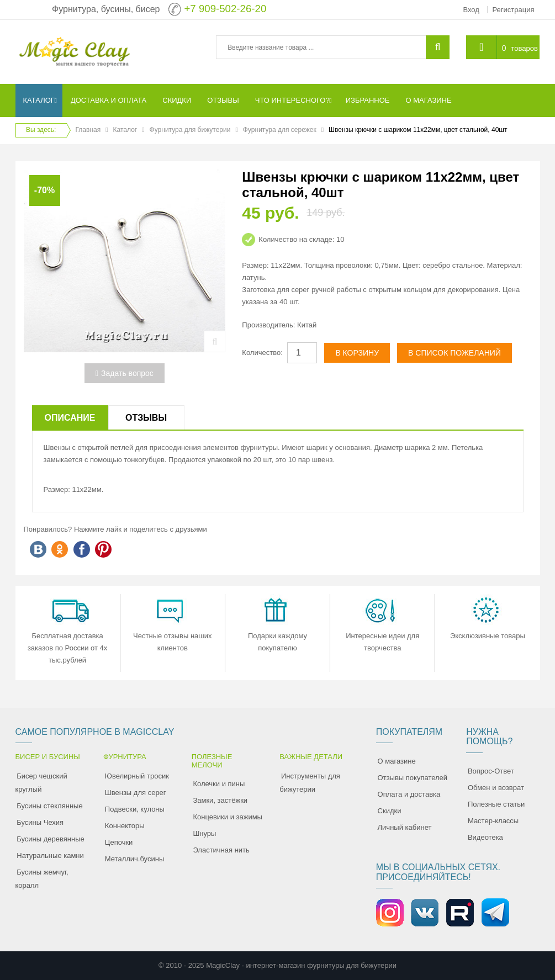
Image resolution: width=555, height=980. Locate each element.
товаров (524, 48)
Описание (70, 418)
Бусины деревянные (51, 839)
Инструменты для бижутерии (310, 783)
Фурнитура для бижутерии (190, 130)
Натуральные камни (50, 855)
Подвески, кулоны (135, 809)
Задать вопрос (125, 373)
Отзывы (146, 418)
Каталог (125, 130)
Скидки (390, 811)
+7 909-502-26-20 (225, 9)
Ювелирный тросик (137, 776)
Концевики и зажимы (228, 817)
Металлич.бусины (134, 859)
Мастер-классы (493, 821)
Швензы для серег (136, 793)
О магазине (397, 761)
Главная (88, 130)
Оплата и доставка (409, 794)
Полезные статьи (496, 804)
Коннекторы (125, 826)
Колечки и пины (219, 784)
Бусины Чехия (40, 822)
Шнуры (204, 833)
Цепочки (119, 842)
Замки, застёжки (220, 800)
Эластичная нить (221, 850)
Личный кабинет (405, 827)
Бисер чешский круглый (41, 783)
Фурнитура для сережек (280, 130)
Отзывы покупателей (413, 778)
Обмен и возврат (496, 788)
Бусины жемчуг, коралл (42, 879)
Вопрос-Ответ (491, 771)
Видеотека (485, 837)
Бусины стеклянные (49, 806)
